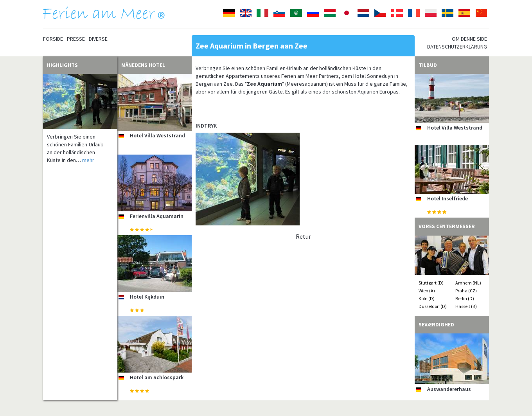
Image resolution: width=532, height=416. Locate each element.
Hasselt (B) (466, 306)
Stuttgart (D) (431, 283)
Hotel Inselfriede (448, 198)
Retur (303, 236)
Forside (53, 39)
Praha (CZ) (466, 291)
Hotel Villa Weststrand (157, 135)
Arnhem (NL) (468, 283)
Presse (76, 39)
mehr (88, 160)
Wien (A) (427, 291)
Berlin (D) (465, 298)
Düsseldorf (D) (433, 306)
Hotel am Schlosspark (157, 377)
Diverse (98, 39)
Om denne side (469, 39)
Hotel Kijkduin (147, 297)
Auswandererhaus (449, 389)
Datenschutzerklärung (457, 47)
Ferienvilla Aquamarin (157, 216)
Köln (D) (427, 298)
